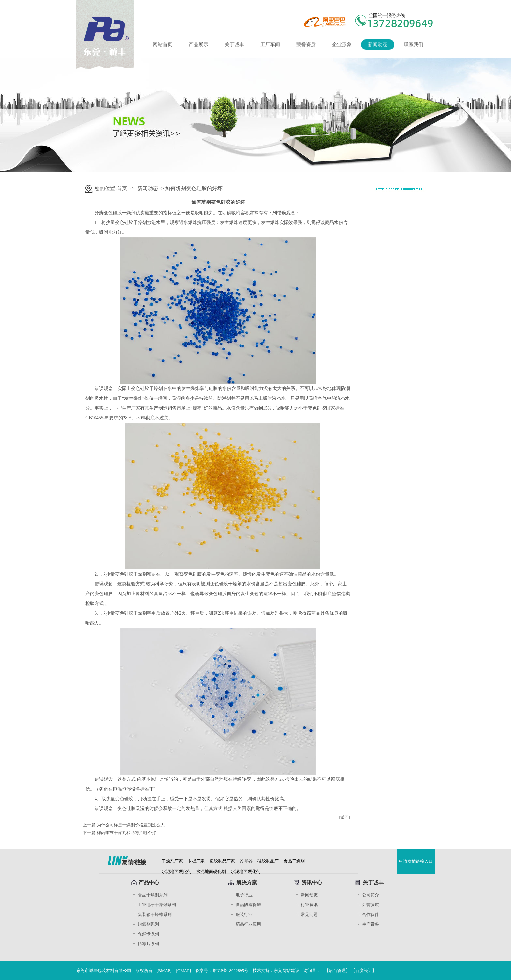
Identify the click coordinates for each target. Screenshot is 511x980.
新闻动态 (378, 45)
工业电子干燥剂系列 (157, 905)
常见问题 (309, 914)
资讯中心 (312, 882)
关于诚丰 (234, 45)
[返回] (345, 817)
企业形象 (342, 45)
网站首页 (163, 45)
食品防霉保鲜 (248, 905)
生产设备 (371, 924)
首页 (122, 188)
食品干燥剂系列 (153, 895)
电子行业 (244, 895)
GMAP (183, 970)
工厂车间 (270, 45)
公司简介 (371, 895)
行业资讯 (309, 905)
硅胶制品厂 (268, 861)
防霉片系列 (148, 944)
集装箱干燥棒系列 (155, 914)
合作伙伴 (371, 914)
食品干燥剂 (294, 861)
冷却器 (246, 861)
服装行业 (244, 914)
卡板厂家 (196, 861)
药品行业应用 (248, 924)
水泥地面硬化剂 (176, 871)
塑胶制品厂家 (222, 861)
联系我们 (414, 45)
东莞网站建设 (286, 970)
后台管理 (337, 970)
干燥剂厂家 (172, 861)
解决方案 (247, 882)
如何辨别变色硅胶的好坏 (194, 188)
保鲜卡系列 (148, 934)
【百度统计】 (364, 970)
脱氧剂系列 (148, 924)
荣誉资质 (306, 45)
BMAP (164, 970)
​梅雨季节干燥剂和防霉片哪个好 (126, 833)
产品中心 (149, 882)
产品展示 (198, 45)
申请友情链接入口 (416, 861)
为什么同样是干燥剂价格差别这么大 (131, 825)
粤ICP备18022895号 (230, 970)
